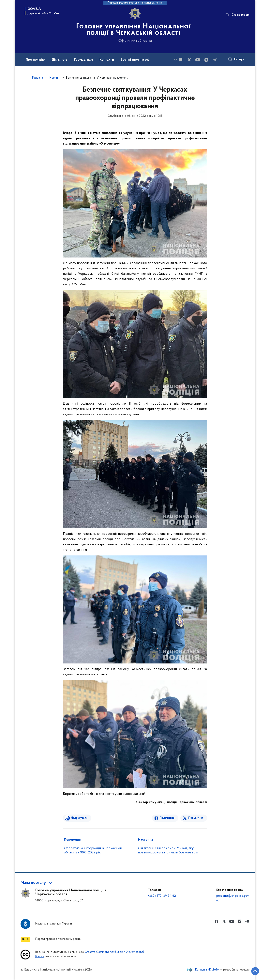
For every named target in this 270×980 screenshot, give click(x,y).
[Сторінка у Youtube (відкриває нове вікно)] (198, 60)
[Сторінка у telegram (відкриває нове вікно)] (215, 60)
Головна (37, 78)
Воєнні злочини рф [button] (135, 60)
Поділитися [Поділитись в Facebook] (167, 818)
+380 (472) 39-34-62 (162, 896)
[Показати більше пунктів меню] (175, 60)
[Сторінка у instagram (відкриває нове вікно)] (206, 60)
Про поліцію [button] (35, 60)
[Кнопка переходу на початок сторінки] (255, 971)
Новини (54, 78)
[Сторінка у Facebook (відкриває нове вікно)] (181, 60)
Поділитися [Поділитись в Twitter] (196, 818)
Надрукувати (79, 818)
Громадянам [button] (83, 60)
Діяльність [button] (60, 60)
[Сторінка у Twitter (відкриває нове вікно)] (189, 60)
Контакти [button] (107, 60)
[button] (37, 883)
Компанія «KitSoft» (207, 970)
